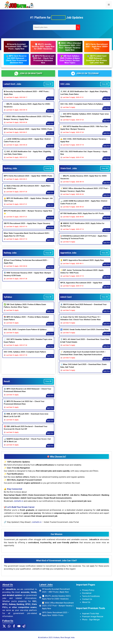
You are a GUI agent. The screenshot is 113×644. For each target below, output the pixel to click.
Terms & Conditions (91, 599)
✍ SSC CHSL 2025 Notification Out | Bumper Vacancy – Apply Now (84, 143)
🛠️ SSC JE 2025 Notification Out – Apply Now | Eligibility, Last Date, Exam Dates (28, 156)
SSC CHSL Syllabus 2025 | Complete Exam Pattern (25, 355)
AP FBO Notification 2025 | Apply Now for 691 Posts (82, 216)
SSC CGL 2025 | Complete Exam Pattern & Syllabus (82, 107)
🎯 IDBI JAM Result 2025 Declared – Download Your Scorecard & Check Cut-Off (26, 431)
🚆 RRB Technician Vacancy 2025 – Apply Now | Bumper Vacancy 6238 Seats (27, 277)
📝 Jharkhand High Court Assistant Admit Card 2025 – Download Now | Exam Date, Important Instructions (83, 356)
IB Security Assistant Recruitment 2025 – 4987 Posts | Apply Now (26, 96)
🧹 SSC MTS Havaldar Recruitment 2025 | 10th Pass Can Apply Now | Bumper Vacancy (84, 131)
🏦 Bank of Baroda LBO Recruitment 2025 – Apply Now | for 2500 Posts (27, 190)
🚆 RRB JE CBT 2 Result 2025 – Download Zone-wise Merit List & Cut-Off (26, 418)
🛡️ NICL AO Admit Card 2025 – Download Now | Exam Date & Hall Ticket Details (85, 344)
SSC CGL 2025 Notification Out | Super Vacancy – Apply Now (84, 156)
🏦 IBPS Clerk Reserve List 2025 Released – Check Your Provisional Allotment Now (28, 393)
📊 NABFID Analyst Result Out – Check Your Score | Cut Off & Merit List (27, 443)
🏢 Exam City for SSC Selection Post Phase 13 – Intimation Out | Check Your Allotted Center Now (81, 321)
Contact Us (87, 602)
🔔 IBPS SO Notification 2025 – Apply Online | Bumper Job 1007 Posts (28, 203)
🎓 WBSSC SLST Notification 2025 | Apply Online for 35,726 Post (82, 228)
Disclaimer (87, 596)
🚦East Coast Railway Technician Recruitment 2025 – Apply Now (26, 264)
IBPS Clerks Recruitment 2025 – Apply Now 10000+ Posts (28, 132)
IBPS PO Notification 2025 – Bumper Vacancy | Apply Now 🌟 (28, 215)
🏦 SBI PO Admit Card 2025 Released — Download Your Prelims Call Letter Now (83, 309)
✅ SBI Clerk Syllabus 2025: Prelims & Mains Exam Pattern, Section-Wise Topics (25, 309)
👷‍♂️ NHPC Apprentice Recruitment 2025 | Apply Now (82, 263)
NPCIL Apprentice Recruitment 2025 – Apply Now (81, 286)
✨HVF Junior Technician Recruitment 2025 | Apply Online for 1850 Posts (82, 274)
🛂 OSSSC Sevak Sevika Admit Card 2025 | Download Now (84, 332)
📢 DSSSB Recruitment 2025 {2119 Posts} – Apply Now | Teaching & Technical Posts (84, 240)
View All (48, 87)
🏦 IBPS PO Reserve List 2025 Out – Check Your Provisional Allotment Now (24, 406)
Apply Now (50, 101)
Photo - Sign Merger (91, 622)
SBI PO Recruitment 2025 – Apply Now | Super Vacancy (27, 226)
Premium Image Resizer (93, 619)
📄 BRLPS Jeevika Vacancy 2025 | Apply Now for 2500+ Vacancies (27, 108)
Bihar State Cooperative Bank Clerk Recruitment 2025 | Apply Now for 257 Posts (27, 237)
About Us (86, 605)
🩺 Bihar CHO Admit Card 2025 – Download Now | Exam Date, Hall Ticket (83, 369)
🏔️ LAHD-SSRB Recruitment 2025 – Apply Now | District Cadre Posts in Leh (27, 143)
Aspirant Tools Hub (90, 616)
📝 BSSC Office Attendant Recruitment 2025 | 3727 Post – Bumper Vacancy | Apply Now (28, 121)
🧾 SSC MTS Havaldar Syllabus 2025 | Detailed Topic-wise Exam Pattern (85, 118)
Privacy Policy (88, 593)
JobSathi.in (18, 504)
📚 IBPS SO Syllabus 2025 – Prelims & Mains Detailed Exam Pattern (26, 321)
